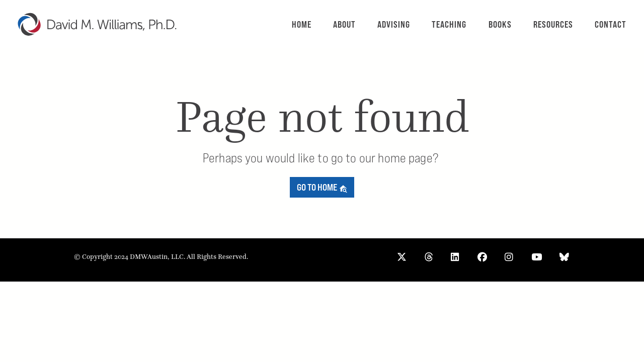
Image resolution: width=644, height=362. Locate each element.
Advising (394, 24)
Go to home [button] (322, 187)
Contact (611, 24)
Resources (553, 24)
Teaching (449, 24)
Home (302, 24)
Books (500, 24)
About (344, 24)
